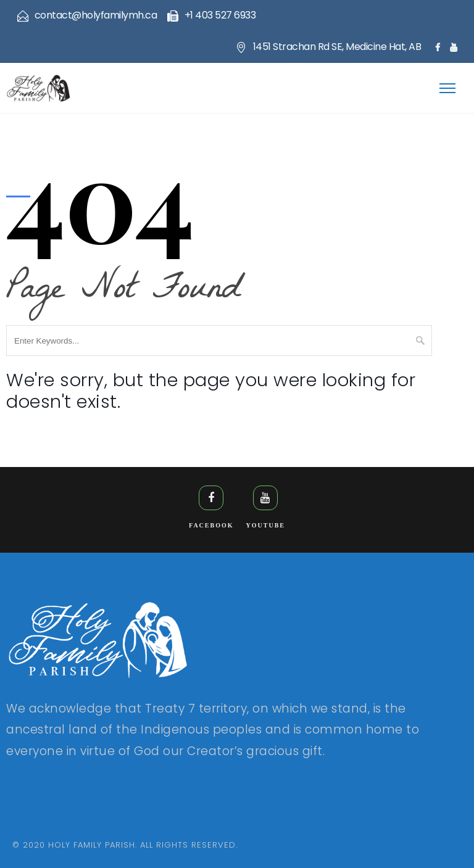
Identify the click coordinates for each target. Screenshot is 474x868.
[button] (450, 78)
